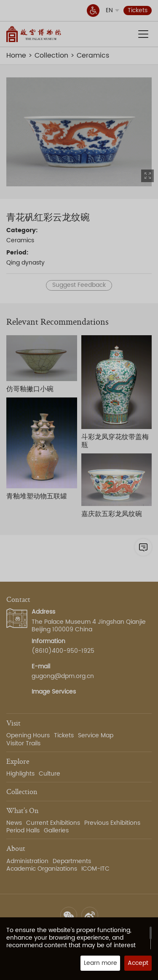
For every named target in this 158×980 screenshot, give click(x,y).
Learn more (100, 963)
